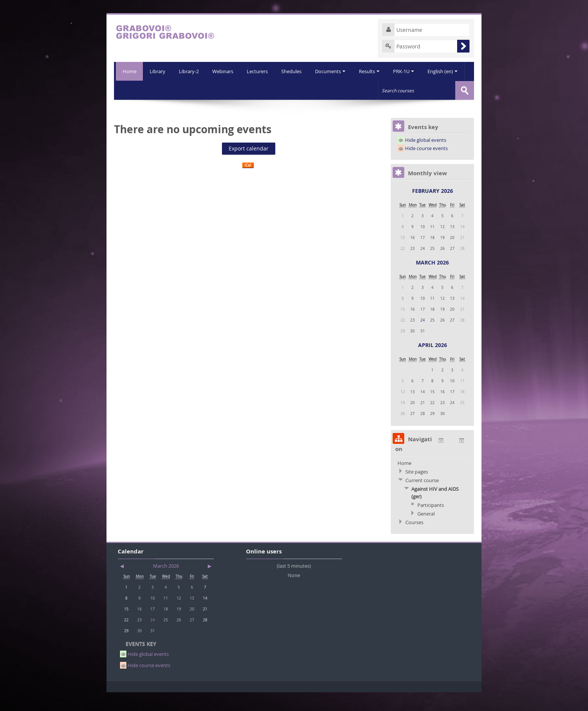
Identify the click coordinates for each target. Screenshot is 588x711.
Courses (414, 541)
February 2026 (433, 209)
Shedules (273, 90)
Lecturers (238, 90)
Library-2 (169, 90)
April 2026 (433, 363)
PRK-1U (388, 90)
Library (136, 90)
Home (128, 71)
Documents (313, 90)
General (426, 532)
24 (423, 338)
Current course (422, 499)
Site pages (417, 490)
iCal (248, 184)
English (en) (427, 90)
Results (353, 90)
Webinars (203, 90)
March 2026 (432, 281)
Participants (431, 523)
